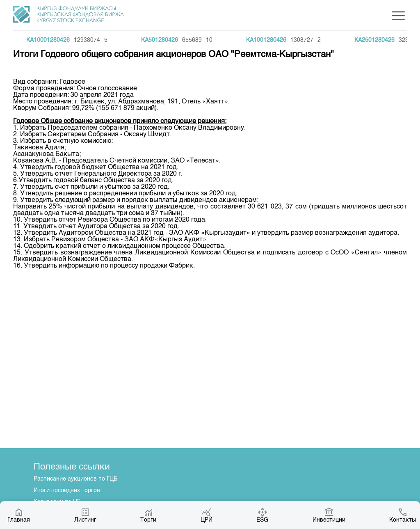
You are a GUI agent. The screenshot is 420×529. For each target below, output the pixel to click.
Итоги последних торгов (67, 490)
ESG (262, 515)
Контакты (403, 515)
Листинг (85, 515)
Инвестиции (329, 515)
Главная (19, 515)
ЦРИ (207, 515)
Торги (148, 515)
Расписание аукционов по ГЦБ (75, 479)
